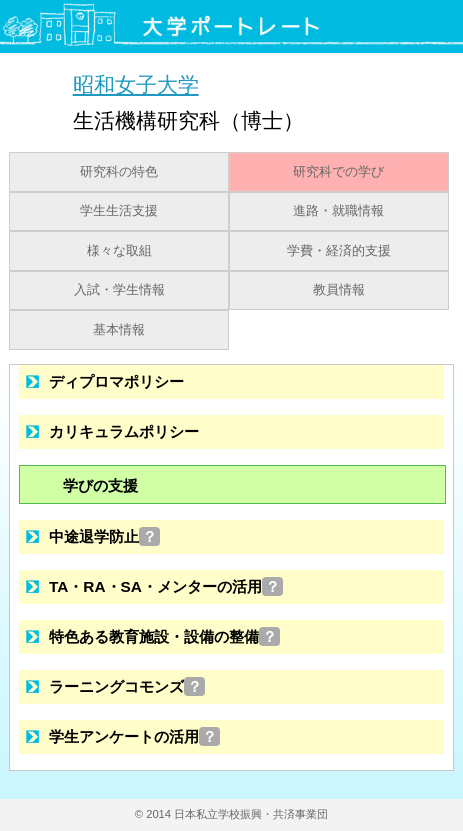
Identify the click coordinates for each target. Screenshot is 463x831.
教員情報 (339, 290)
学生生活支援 (119, 211)
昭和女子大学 (136, 84)
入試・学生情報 (119, 290)
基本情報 (119, 330)
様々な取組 (119, 251)
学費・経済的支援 (339, 251)
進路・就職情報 (338, 211)
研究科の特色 (119, 172)
